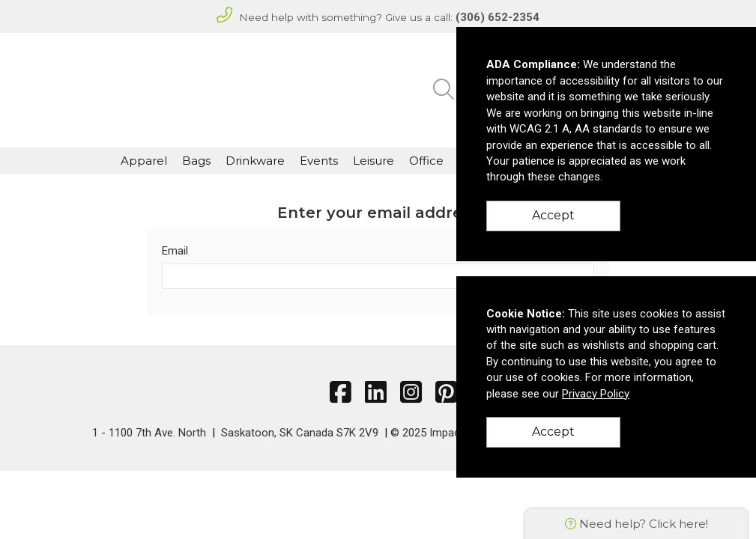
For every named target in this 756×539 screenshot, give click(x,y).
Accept (553, 215)
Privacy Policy (596, 394)
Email (175, 251)
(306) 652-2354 (498, 17)
